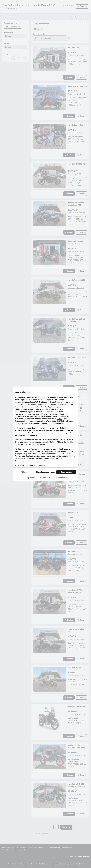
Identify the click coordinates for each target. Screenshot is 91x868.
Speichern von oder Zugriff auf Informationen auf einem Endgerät (42, 428)
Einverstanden (66, 472)
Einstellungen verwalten (45, 472)
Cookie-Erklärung (60, 478)
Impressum (31, 478)
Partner (58, 397)
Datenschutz (45, 478)
